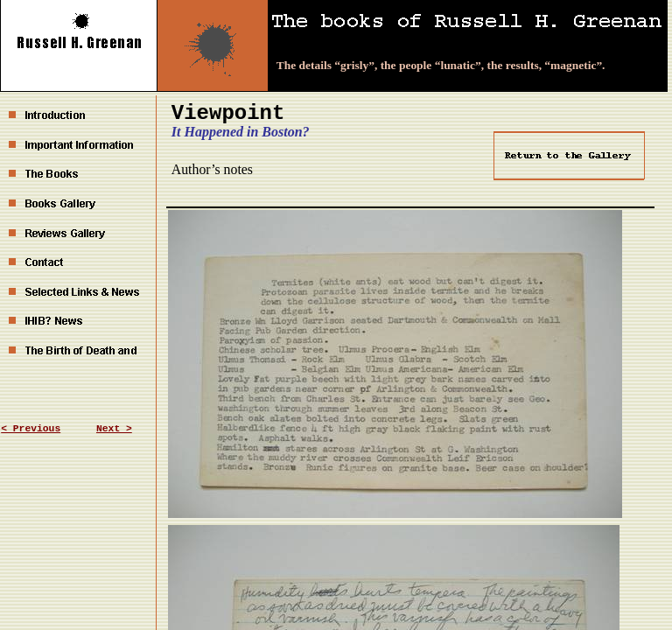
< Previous (31, 429)
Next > (114, 429)
